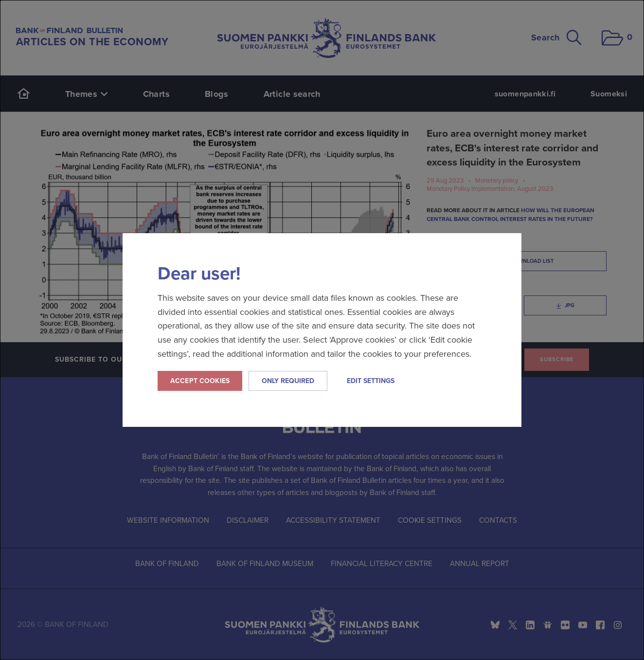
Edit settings (371, 381)
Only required (288, 381)
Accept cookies (200, 381)
